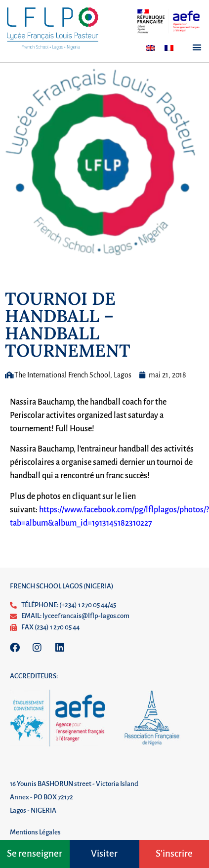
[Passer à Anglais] (150, 48)
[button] (197, 47)
